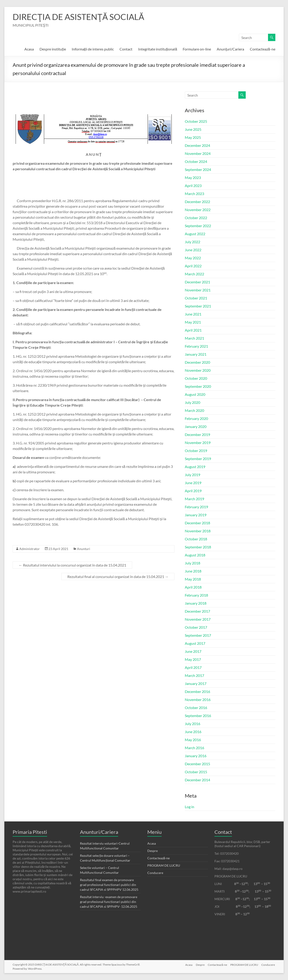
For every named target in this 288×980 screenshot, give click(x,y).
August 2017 (195, 643)
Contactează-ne (263, 49)
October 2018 (196, 539)
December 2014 (197, 780)
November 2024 (198, 153)
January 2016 (196, 756)
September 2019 (198, 459)
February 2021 (196, 346)
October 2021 (196, 298)
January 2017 (196, 683)
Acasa (29, 49)
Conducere (155, 873)
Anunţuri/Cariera (230, 49)
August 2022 (195, 234)
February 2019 (196, 507)
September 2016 (198, 716)
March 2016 (194, 748)
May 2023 (193, 177)
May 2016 (193, 740)
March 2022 (194, 274)
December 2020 (197, 362)
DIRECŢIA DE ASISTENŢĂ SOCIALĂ (78, 17)
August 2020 (195, 394)
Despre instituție (53, 49)
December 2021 (197, 282)
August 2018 (195, 555)
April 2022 (193, 266)
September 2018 (198, 547)
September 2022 (198, 226)
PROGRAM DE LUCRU (164, 865)
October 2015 (196, 772)
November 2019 (198, 443)
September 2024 (198, 169)
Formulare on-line (197, 49)
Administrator (30, 549)
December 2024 (197, 145)
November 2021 (198, 290)
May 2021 (193, 322)
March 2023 (194, 194)
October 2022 (196, 218)
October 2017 (196, 627)
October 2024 (196, 161)
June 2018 (193, 571)
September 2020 (198, 386)
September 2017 (198, 635)
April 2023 (193, 186)
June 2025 (193, 129)
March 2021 (194, 338)
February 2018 (196, 595)
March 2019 (194, 499)
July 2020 (192, 402)
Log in (190, 807)
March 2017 (194, 675)
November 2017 (198, 619)
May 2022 (193, 258)
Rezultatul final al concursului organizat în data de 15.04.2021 (118, 577)
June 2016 (193, 732)
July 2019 (192, 475)
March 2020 (194, 410)
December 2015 (197, 764)
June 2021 (193, 314)
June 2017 (193, 651)
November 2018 (198, 531)
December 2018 (197, 523)
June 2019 (193, 483)
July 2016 (192, 724)
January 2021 (196, 354)
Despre (153, 851)
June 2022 (193, 250)
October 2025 (196, 121)
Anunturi (84, 549)
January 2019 (196, 515)
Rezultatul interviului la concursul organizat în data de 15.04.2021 (72, 565)
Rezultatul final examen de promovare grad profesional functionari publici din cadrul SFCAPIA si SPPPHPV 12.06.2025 (110, 885)
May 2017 (193, 659)
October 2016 (196, 708)
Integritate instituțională (158, 49)
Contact (126, 49)
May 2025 (193, 137)
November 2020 (198, 370)
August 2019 (195, 467)
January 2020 (196, 426)
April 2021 (193, 330)
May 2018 (193, 579)
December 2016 (197, 691)
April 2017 (193, 667)
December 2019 (197, 434)
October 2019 (196, 451)
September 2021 (198, 306)
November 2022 (198, 210)
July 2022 (192, 242)
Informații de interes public (93, 49)
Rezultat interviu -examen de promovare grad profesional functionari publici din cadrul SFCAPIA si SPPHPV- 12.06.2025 (109, 902)
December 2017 (197, 611)
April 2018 (193, 587)
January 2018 (196, 603)
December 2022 (197, 202)
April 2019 (193, 491)
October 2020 (196, 378)
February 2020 (196, 418)
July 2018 (192, 563)
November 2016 (198, 699)
